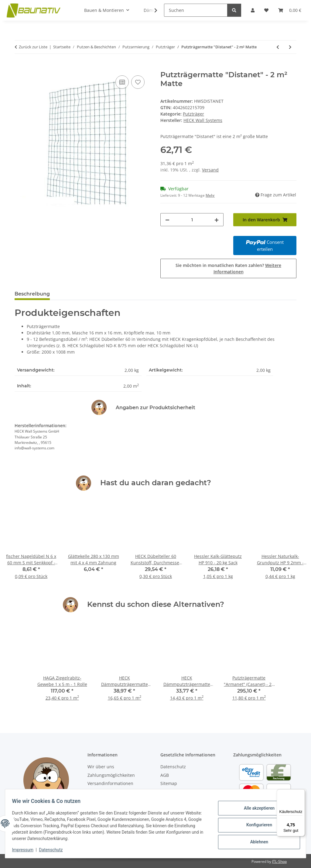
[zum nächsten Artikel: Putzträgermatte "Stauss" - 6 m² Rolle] (290, 47)
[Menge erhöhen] (217, 220)
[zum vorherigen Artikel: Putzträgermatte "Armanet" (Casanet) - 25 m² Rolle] (278, 47)
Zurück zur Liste (33, 47)
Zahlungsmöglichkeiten (111, 775)
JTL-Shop (279, 861)
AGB (165, 775)
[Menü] (301, 793)
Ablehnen (256, 841)
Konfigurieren (256, 825)
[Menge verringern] (167, 220)
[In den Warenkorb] (19, 67)
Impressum (26, 850)
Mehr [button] (210, 195)
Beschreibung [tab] (32, 294)
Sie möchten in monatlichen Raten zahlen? (228, 268)
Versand (210, 170)
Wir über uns (101, 767)
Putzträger (193, 114)
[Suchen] (196, 10)
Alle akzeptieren (256, 809)
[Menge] (192, 220)
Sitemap (169, 783)
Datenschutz (54, 850)
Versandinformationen (110, 783)
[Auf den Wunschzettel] (138, 82)
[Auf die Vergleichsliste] (122, 82)
